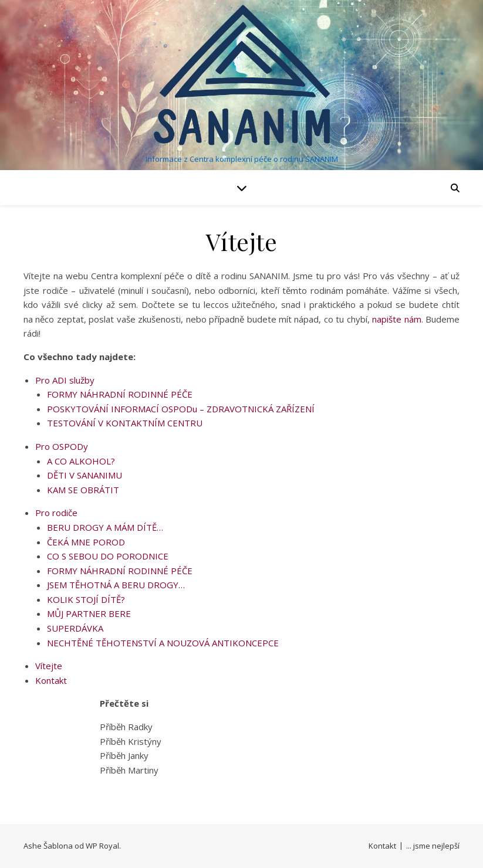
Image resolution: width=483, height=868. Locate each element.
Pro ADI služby (65, 380)
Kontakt (51, 680)
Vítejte (49, 666)
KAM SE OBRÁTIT (83, 490)
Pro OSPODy (62, 446)
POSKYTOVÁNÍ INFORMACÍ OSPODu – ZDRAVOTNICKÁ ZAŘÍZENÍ (181, 409)
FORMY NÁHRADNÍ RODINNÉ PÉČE (120, 394)
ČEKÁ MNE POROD (86, 542)
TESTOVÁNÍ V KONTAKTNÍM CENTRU (125, 423)
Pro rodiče (56, 513)
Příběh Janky (124, 755)
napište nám (396, 319)
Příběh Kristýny (131, 741)
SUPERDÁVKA (75, 628)
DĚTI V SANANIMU (85, 475)
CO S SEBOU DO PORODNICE (108, 556)
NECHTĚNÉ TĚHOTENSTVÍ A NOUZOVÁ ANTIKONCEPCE (163, 643)
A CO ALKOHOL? (81, 461)
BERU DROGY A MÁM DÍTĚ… (105, 527)
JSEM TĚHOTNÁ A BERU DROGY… (116, 585)
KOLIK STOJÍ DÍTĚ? (86, 599)
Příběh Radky (126, 727)
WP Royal (102, 846)
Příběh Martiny (129, 770)
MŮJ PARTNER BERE (89, 613)
